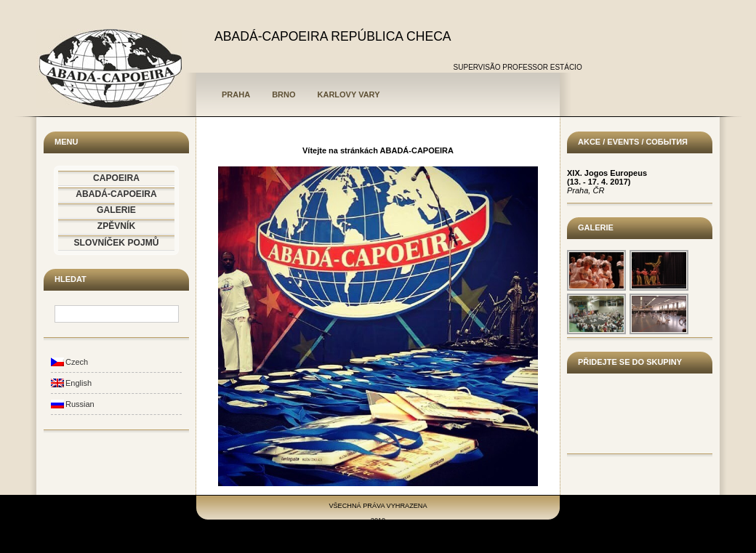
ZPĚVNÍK (116, 226)
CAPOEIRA (116, 178)
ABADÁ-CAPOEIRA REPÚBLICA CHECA (333, 36)
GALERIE (116, 210)
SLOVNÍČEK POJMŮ (117, 243)
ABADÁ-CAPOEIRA (116, 194)
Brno (283, 94)
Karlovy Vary (349, 94)
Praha (236, 94)
